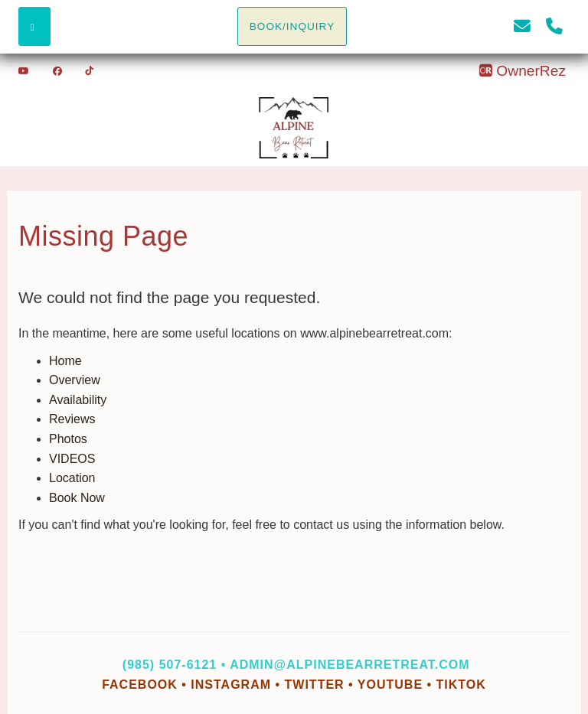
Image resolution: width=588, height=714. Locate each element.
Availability (78, 400)
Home (65, 361)
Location (72, 478)
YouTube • (397, 685)
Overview (75, 380)
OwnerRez (522, 71)
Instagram (231, 685)
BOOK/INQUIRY (292, 26)
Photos (68, 439)
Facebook (142, 685)
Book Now (77, 498)
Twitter (315, 685)
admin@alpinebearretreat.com (350, 665)
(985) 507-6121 (170, 665)
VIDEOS (72, 459)
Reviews (72, 419)
